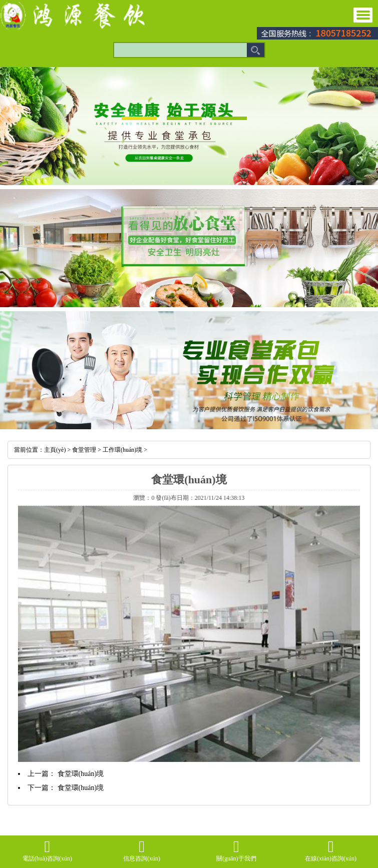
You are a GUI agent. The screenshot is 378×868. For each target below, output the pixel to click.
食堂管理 (84, 450)
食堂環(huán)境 (81, 774)
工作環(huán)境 (122, 450)
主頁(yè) (55, 450)
